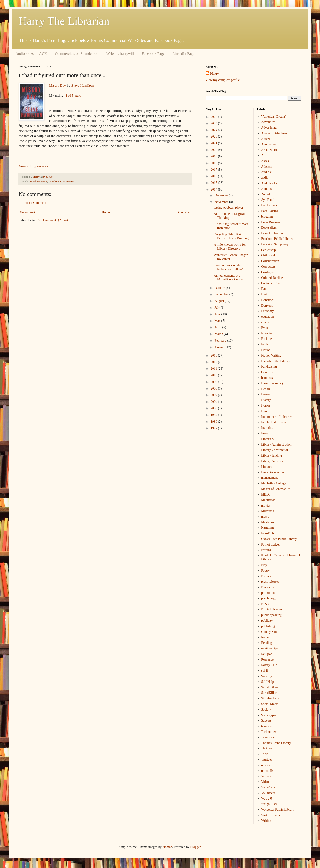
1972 (214, 428)
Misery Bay (57, 85)
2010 (214, 375)
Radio (265, 637)
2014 (214, 190)
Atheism (267, 167)
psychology (269, 598)
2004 (214, 402)
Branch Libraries (272, 233)
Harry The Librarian (64, 21)
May (218, 321)
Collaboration (270, 261)
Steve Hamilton (82, 85)
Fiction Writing (271, 356)
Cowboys (267, 272)
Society (266, 710)
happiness (268, 378)
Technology (269, 732)
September (222, 294)
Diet (264, 294)
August (220, 301)
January (220, 347)
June (218, 314)
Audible (266, 172)
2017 (214, 170)
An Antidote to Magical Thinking (229, 216)
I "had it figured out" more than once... (231, 226)
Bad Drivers (269, 205)
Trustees (267, 760)
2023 (214, 136)
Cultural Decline (272, 278)
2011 (214, 369)
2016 (214, 176)
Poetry (265, 571)
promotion (268, 593)
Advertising (269, 128)
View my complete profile (223, 80)
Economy (267, 311)
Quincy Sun (269, 632)
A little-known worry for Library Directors (230, 247)
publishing (268, 626)
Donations (268, 300)
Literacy (267, 467)
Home (106, 212)
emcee (265, 322)
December (222, 195)
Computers (268, 267)
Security (267, 676)
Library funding (272, 455)
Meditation (268, 500)
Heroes (266, 394)
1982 (214, 415)
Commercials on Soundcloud (77, 54)
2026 (214, 117)
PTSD (265, 604)
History (266, 400)
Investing (267, 428)
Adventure (268, 122)
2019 (214, 156)
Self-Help (267, 682)
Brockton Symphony (275, 244)
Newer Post (27, 212)
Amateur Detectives (274, 133)
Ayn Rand (268, 200)
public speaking (271, 615)
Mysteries (69, 181)
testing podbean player (229, 207)
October (220, 288)
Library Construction (275, 450)
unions (265, 765)
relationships (270, 648)
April (218, 327)
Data (264, 289)
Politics (266, 576)
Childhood (268, 255)
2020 (214, 150)
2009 (214, 382)
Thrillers (267, 748)
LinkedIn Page (183, 54)
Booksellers (269, 228)
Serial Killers (270, 687)
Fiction (266, 350)
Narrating (267, 528)
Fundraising (269, 367)
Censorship (268, 250)
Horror (266, 406)
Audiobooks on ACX (31, 54)
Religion (267, 654)
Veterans (267, 776)
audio (265, 178)
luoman (167, 847)
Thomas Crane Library (276, 743)
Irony (265, 433)
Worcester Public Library (278, 810)
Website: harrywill (120, 54)
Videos (266, 782)
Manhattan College (274, 483)
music (265, 517)
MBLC (266, 494)
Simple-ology (270, 698)
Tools (265, 754)
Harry (215, 74)
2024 (214, 130)
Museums (267, 511)
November (222, 202)
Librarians (268, 439)
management (270, 478)
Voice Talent (269, 787)
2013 (214, 356)
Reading (267, 643)
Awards (266, 194)
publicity (267, 621)
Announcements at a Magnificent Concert (229, 278)
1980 (214, 422)
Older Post (184, 212)
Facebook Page (153, 54)
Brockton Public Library (277, 239)
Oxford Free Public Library (279, 539)
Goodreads (55, 181)
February (221, 341)
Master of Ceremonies (276, 489)
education (267, 317)
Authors (266, 189)
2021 (214, 143)
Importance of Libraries (277, 417)
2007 (214, 395)
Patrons (266, 550)
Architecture (269, 150)
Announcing (269, 144)
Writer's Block (271, 815)
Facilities (267, 339)
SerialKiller (269, 693)
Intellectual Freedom (275, 422)
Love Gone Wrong (273, 472)
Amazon (267, 139)
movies (266, 505)
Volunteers (268, 793)
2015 (214, 183)
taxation (266, 726)
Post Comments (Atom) (52, 220)
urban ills (267, 771)
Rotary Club (269, 665)
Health (265, 389)
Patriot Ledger (270, 544)
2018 (214, 163)
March (219, 334)
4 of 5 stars (73, 95)
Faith (265, 344)
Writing (266, 821)
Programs (267, 587)
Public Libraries (272, 609)
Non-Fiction (269, 533)
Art (263, 155)
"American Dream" (274, 117)
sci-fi (265, 671)
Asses (265, 161)
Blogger (195, 847)
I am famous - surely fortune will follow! (228, 267)
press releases (270, 582)
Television (268, 737)
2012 (214, 362)
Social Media (270, 704)
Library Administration (276, 445)
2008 (214, 388)
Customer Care (271, 283)
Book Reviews (39, 181)
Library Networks (273, 461)
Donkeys (267, 306)
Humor (266, 411)
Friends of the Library (276, 361)
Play (264, 565)
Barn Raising (270, 211)
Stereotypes (269, 715)
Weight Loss (269, 804)
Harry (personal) (272, 383)
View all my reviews (34, 166)
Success (266, 721)
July (218, 308)
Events (266, 328)
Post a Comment (35, 203)
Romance (267, 660)
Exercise (267, 333)
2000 (214, 408)
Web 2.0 (267, 799)
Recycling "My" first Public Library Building (231, 236)
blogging (267, 217)
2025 (214, 123)
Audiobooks (269, 183)
